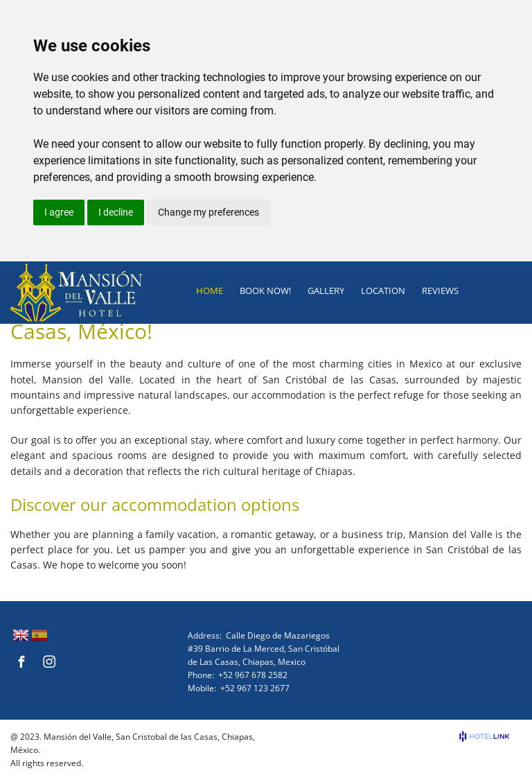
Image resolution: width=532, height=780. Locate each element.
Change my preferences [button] (209, 212)
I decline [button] (116, 212)
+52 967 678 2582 (253, 675)
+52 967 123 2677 (255, 688)
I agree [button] (59, 212)
